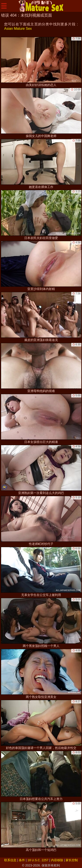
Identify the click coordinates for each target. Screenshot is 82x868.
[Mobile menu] (4, 6)
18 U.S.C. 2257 (38, 860)
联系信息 (10, 860)
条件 (22, 860)
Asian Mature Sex (18, 29)
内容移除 (57, 860)
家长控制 (72, 860)
